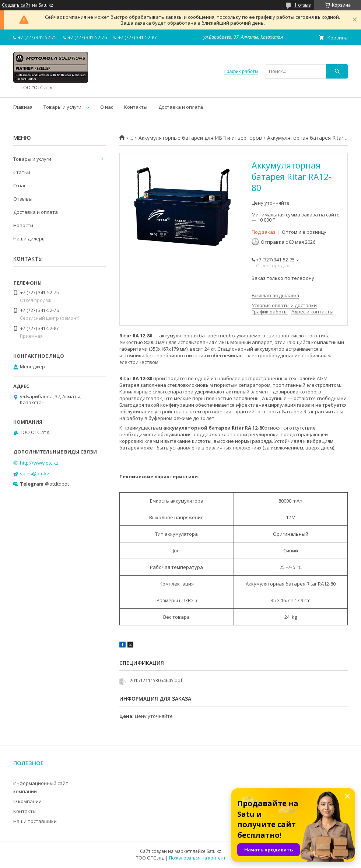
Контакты (136, 107)
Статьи (22, 172)
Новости (23, 225)
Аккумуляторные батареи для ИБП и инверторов (200, 138)
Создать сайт (16, 5)
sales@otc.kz (35, 473)
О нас (107, 107)
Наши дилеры (29, 239)
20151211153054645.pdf (156, 680)
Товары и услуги (62, 107)
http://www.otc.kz (39, 463)
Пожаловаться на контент (197, 858)
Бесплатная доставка (275, 296)
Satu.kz (214, 851)
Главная (23, 107)
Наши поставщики (35, 821)
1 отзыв (302, 5)
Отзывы (23, 199)
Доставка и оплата (181, 107)
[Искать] (337, 71)
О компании (27, 801)
